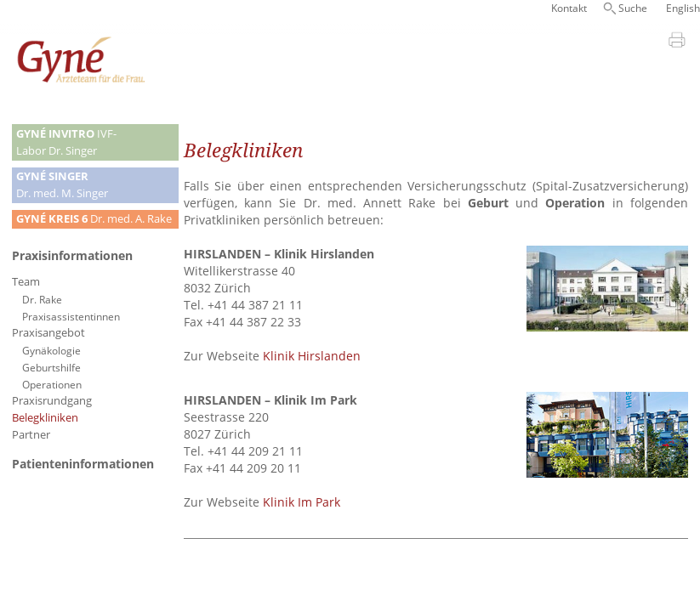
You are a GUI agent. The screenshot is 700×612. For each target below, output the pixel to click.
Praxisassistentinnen (71, 316)
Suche (633, 8)
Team (26, 282)
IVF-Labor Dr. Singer (66, 142)
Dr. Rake (42, 299)
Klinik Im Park (302, 502)
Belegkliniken (45, 418)
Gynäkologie (51, 350)
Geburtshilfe (51, 367)
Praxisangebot (48, 333)
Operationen (52, 384)
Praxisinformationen (72, 255)
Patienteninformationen (83, 464)
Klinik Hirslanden (312, 356)
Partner (31, 435)
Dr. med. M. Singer (62, 185)
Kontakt (569, 8)
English (683, 8)
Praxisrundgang (52, 401)
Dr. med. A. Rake (94, 219)
